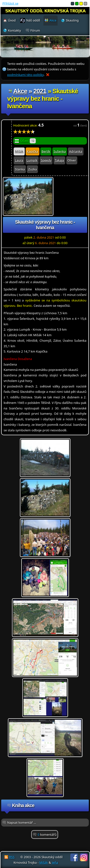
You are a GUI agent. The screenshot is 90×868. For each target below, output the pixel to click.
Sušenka (60, 151)
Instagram (84, 857)
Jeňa (55, 862)
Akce (20, 91)
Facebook (74, 857)
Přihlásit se (10, 3)
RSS (12, 857)
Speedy (46, 160)
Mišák (19, 151)
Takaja (59, 160)
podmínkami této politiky (25, 75)
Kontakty (14, 30)
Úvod (12, 20)
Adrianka (76, 151)
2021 (40, 91)
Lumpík (32, 160)
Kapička (33, 151)
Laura (19, 160)
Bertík (46, 151)
